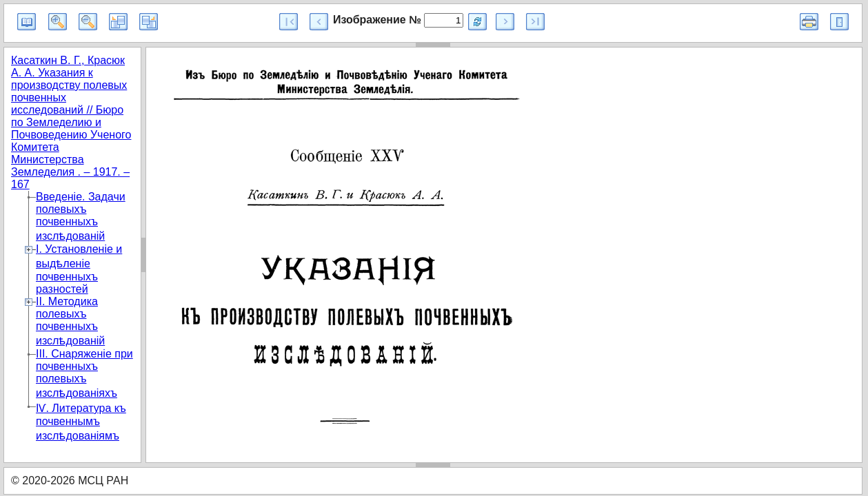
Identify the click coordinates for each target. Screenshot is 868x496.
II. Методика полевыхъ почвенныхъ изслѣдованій (70, 321)
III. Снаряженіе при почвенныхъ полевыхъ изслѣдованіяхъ (84, 373)
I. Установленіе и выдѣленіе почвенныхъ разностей (79, 269)
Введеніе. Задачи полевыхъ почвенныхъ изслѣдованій (81, 216)
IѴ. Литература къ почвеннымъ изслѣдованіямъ (81, 422)
